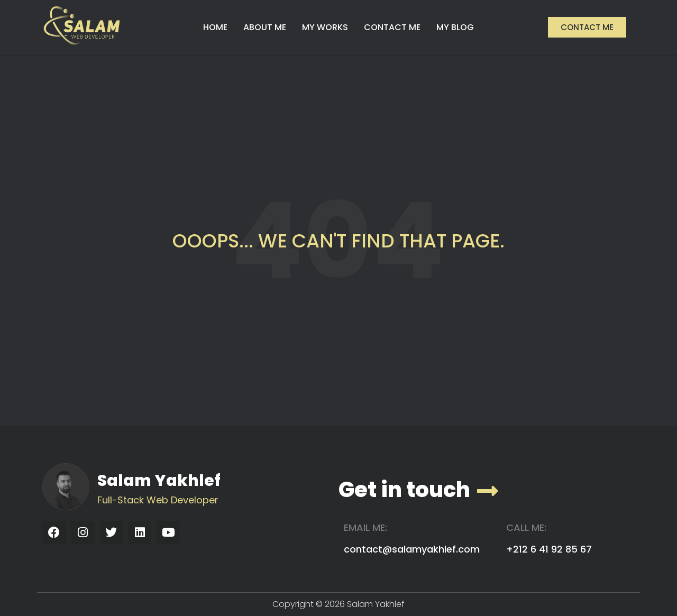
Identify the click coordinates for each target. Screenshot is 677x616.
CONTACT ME (392, 27)
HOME (215, 27)
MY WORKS (325, 27)
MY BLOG (455, 27)
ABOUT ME (265, 27)
